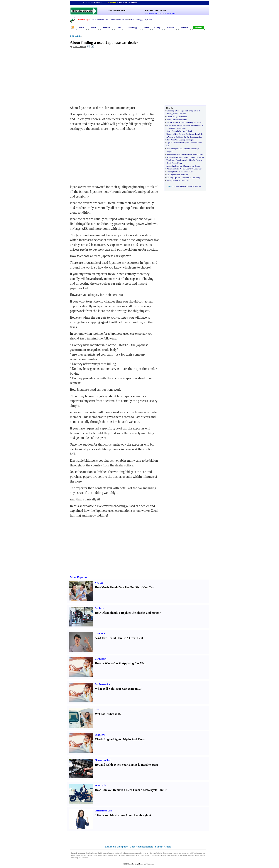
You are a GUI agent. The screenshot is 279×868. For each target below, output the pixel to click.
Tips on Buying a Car (189, 111)
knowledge (75, 858)
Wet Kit (100, 714)
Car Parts (99, 608)
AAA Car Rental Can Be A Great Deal (119, 638)
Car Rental (100, 633)
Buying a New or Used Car (177, 180)
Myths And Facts (134, 739)
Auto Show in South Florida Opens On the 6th (185, 157)
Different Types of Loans (156, 10)
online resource (128, 853)
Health (93, 28)
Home (146, 28)
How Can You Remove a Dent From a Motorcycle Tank (130, 790)
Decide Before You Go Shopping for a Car (184, 122)
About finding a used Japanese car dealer (104, 43)
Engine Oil (100, 735)
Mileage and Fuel (103, 760)
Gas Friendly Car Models (177, 117)
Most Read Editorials (141, 847)
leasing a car (198, 853)
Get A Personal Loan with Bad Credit (160, 13)
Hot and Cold (103, 765)
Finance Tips (84, 20)
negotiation (183, 855)
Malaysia (133, 2)
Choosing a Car (173, 111)
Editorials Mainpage (116, 847)
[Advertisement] (100, 78)
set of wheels (157, 853)
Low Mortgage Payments (142, 20)
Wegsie (169, 151)
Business (170, 28)
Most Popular (79, 577)
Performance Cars (104, 811)
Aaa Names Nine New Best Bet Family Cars (185, 154)
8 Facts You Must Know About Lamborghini (123, 815)
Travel (82, 28)
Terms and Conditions (146, 864)
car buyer (118, 853)
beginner (111, 853)
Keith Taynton (80, 47)
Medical (106, 28)
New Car (99, 583)
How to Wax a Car (107, 663)
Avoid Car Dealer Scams (176, 120)
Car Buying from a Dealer (177, 175)
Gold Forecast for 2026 (119, 20)
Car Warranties (102, 684)
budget (184, 853)
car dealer (196, 855)
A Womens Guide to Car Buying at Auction (184, 137)
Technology (132, 28)
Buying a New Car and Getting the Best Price (185, 134)
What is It (114, 714)
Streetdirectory (133, 864)
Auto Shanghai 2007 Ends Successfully (182, 149)
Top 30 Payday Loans (99, 20)
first (151, 853)
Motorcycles (101, 785)
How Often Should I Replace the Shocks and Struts (127, 613)
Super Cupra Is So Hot (176, 131)
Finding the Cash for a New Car (179, 172)
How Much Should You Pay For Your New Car (124, 587)
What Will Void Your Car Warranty (117, 689)
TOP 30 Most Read (116, 11)
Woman (199, 28)
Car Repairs (101, 659)
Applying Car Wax (134, 663)
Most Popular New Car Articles (188, 186)
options (175, 853)
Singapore (112, 2)
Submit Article (163, 847)
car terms (146, 855)
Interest (185, 28)
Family (157, 28)
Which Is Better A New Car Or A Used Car (184, 169)
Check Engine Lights (108, 739)
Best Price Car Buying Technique (180, 140)
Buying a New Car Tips (176, 114)
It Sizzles (190, 131)
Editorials (75, 36)
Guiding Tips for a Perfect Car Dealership (183, 178)
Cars (119, 28)
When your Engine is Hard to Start (136, 765)
